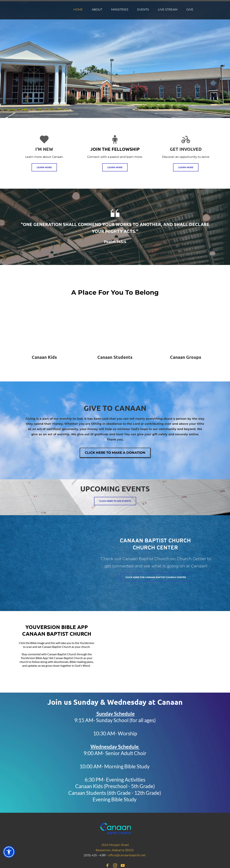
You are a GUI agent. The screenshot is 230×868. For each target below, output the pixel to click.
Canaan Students (115, 357)
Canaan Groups (186, 357)
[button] (9, 852)
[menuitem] (78, 10)
